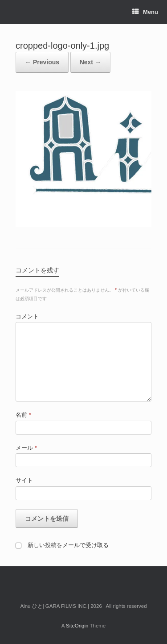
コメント (27, 316)
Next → (90, 62)
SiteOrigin (77, 626)
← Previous (42, 62)
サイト (24, 480)
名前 (23, 415)
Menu (145, 12)
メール (26, 448)
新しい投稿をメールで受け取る (68, 545)
